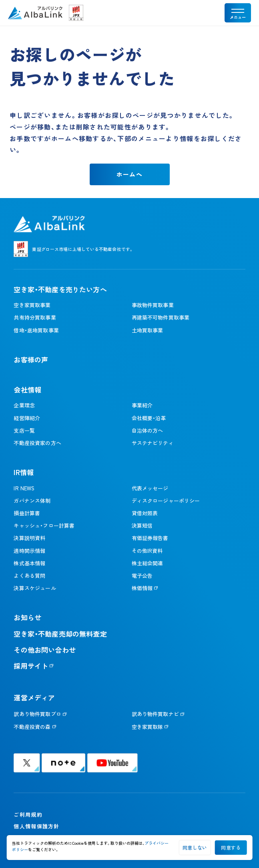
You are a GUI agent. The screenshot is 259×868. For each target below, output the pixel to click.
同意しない (195, 847)
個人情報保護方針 (36, 826)
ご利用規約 (28, 814)
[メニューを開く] (238, 13)
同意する (231, 847)
